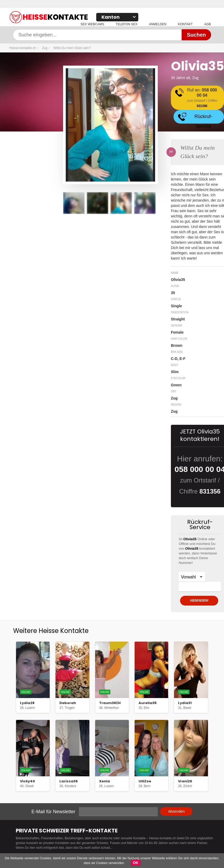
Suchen (196, 35)
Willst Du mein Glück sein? (72, 48)
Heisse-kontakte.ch (75, 18)
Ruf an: (202, 98)
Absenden (176, 811)
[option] (74, 203)
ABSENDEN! (199, 601)
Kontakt (185, 24)
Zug (45, 48)
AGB (208, 24)
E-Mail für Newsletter (54, 812)
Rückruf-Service (203, 119)
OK (136, 863)
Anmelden (158, 24)
